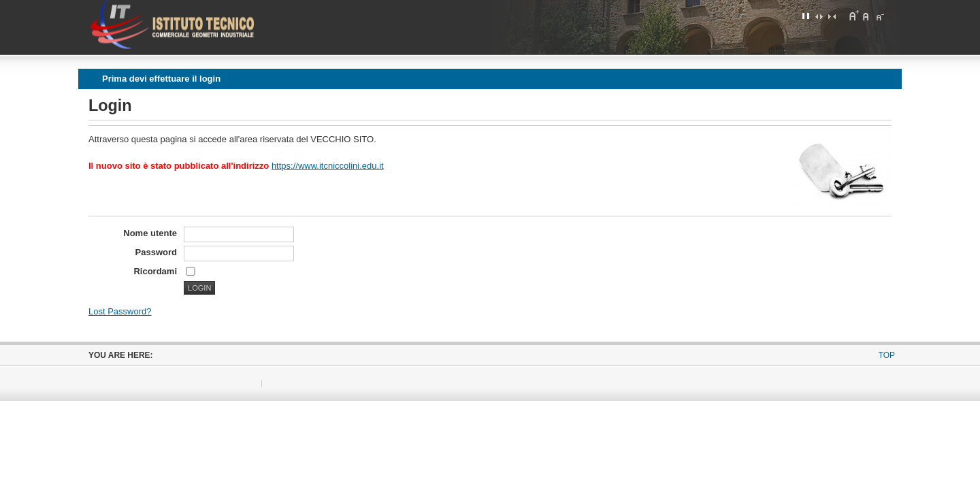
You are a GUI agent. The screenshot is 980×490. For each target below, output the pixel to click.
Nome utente (150, 233)
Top (887, 355)
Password (156, 252)
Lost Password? (120, 311)
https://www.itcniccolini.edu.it (328, 166)
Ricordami (155, 271)
